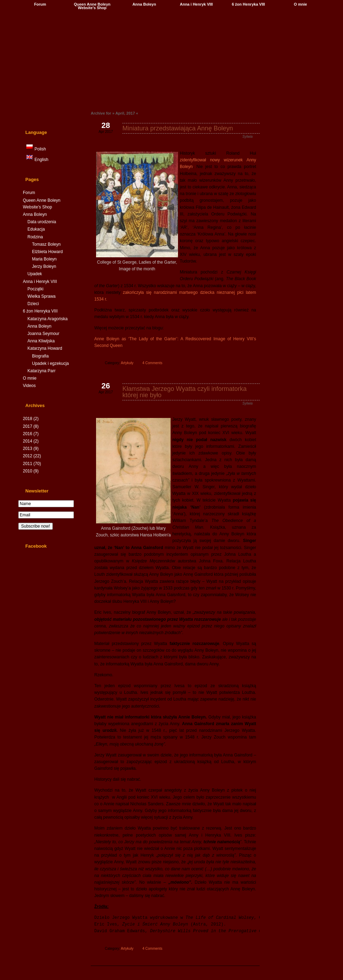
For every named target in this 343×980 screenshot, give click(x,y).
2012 (32, 456)
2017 (31, 426)
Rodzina (35, 237)
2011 (32, 464)
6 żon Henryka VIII (248, 4)
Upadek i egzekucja (50, 363)
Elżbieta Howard (47, 252)
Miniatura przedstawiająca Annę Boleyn (178, 128)
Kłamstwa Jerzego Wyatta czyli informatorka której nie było (185, 392)
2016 (31, 434)
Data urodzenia (42, 222)
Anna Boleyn (144, 4)
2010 (31, 471)
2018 (31, 419)
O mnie (300, 4)
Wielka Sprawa (42, 296)
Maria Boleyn (44, 259)
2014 (31, 441)
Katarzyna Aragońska (47, 319)
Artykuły (127, 363)
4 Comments (153, 363)
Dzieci (33, 304)
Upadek (35, 274)
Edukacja (36, 229)
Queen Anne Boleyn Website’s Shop (92, 6)
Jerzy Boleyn (44, 266)
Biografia (40, 356)
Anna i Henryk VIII (196, 4)
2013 (31, 449)
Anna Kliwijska (41, 341)
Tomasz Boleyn (46, 244)
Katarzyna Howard (45, 348)
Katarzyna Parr (42, 371)
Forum (40, 4)
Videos (29, 386)
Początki (35, 289)
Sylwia (247, 137)
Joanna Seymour (43, 334)
